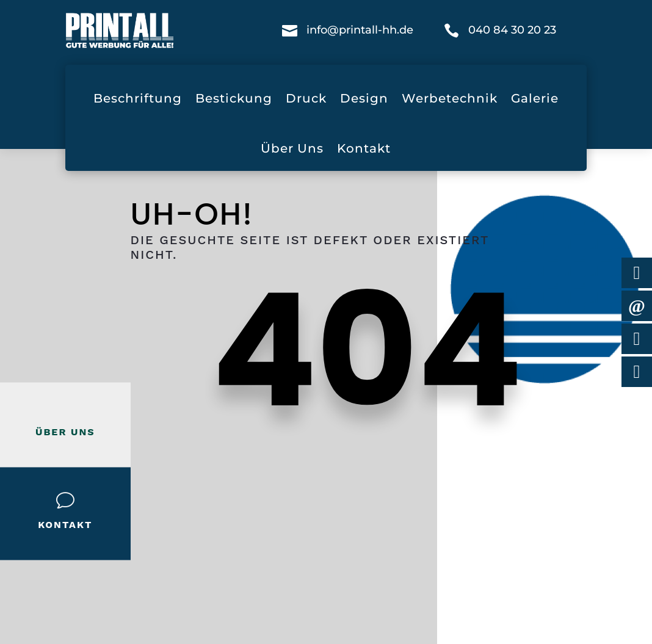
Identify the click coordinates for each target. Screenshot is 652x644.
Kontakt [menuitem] (364, 148)
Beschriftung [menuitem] (138, 98)
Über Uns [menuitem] (292, 148)
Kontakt (65, 524)
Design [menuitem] (364, 98)
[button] (27, 617)
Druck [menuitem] (306, 98)
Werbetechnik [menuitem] (450, 98)
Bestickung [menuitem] (234, 98)
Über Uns (65, 431)
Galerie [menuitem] (535, 98)
